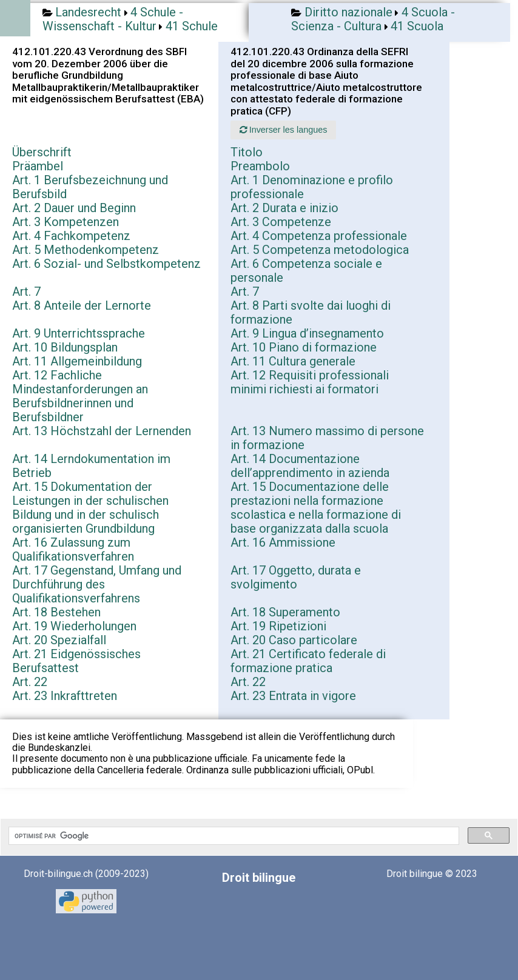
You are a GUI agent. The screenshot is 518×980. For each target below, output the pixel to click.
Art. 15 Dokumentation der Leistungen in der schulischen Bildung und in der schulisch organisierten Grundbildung (90, 508)
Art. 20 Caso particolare (294, 640)
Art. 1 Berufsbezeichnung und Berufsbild (90, 187)
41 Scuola (417, 26)
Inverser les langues (284, 130)
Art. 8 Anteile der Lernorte (82, 305)
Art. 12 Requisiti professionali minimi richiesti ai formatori (310, 382)
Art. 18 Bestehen (56, 612)
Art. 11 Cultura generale (293, 361)
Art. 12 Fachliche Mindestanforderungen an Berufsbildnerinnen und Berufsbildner (80, 396)
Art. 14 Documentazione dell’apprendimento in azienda (310, 466)
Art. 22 (30, 682)
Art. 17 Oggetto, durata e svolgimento (296, 577)
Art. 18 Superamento (285, 612)
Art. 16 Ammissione (283, 542)
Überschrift (42, 152)
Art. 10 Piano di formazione (304, 347)
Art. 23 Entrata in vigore (293, 696)
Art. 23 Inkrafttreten (65, 696)
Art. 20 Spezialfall (59, 640)
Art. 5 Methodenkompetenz (86, 250)
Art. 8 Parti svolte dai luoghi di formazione (311, 312)
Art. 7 (26, 292)
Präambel (38, 166)
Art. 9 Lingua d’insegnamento (307, 333)
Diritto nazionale (348, 12)
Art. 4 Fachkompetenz (71, 236)
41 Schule (192, 26)
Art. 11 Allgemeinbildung (77, 361)
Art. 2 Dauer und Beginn (74, 208)
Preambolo (260, 166)
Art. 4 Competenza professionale (319, 236)
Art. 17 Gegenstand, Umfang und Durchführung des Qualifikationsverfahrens (97, 584)
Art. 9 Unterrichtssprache (79, 333)
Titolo (247, 152)
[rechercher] (233, 836)
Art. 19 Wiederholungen (74, 626)
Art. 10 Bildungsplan (65, 347)
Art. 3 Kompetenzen (66, 222)
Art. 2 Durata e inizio (284, 208)
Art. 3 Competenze (281, 222)
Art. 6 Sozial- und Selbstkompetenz (106, 264)
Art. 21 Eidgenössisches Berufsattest (76, 661)
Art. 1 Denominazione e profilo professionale (312, 187)
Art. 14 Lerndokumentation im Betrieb (91, 466)
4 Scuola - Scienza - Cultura (373, 19)
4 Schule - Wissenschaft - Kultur (113, 19)
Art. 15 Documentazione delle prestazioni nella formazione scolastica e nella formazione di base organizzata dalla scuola (316, 508)
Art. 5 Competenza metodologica (320, 250)
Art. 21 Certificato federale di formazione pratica (308, 661)
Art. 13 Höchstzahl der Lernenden (102, 431)
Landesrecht (88, 12)
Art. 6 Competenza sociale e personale (306, 271)
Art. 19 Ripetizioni (278, 626)
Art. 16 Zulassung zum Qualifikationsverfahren (73, 549)
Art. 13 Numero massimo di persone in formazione (327, 438)
